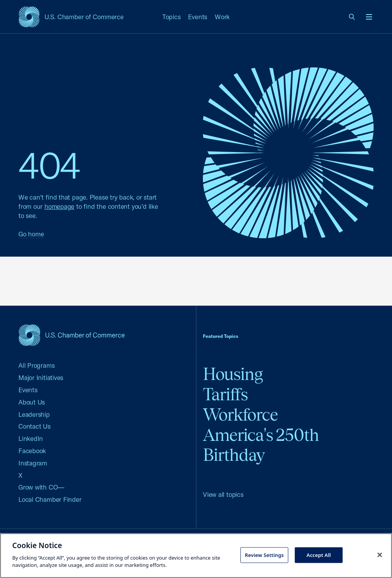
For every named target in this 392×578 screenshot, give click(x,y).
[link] (352, 17)
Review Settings (264, 555)
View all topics (223, 494)
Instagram (33, 463)
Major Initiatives (41, 377)
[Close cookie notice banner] (380, 555)
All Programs (36, 365)
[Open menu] (369, 17)
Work (222, 17)
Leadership (34, 414)
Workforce (240, 415)
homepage (59, 206)
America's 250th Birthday (261, 445)
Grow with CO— (41, 487)
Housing (233, 374)
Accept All (319, 555)
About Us (32, 402)
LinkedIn (31, 438)
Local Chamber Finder (50, 499)
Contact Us (34, 426)
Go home (31, 234)
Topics (171, 17)
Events (198, 17)
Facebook (32, 451)
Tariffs (225, 394)
